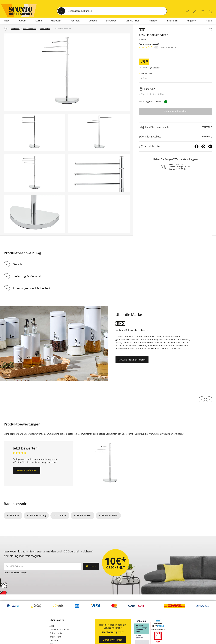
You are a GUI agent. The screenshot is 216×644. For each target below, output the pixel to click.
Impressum (55, 637)
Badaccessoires (17, 504)
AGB (52, 626)
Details (18, 264)
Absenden (91, 566)
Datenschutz (56, 633)
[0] (202, 11)
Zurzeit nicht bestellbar (176, 111)
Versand (156, 68)
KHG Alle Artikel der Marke (132, 360)
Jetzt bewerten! (168, 47)
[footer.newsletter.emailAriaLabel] (43, 566)
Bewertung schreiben (27, 470)
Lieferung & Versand (27, 276)
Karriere (54, 640)
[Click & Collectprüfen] (176, 137)
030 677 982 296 (176, 164)
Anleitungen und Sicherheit (32, 288)
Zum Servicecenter (113, 640)
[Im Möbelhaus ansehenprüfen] (176, 127)
